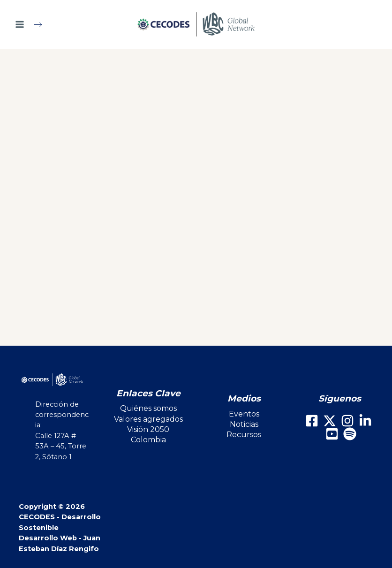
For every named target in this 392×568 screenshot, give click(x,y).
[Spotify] (350, 434)
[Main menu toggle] (33, 24)
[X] (330, 421)
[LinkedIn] (365, 421)
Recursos (244, 435)
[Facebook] (312, 421)
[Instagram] (347, 421)
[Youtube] (332, 434)
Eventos (244, 414)
